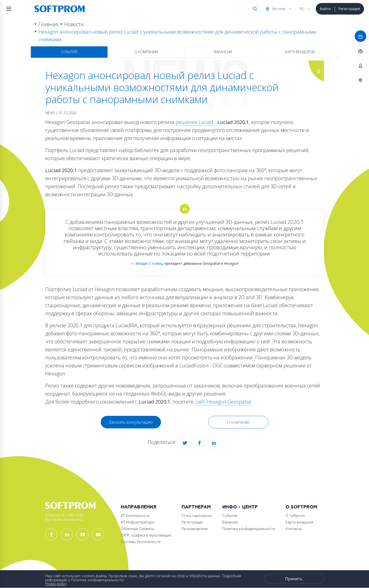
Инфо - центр (240, 507)
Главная (48, 24)
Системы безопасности (141, 542)
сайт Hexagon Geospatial (223, 402)
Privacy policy (56, 584)
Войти (325, 9)
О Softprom (301, 507)
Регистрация (349, 9)
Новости (74, 24)
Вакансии (223, 52)
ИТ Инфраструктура (137, 522)
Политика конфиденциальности (249, 529)
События (69, 52)
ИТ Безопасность (135, 516)
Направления (139, 507)
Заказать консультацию (131, 422)
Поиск (254, 9)
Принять (294, 579)
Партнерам (196, 507)
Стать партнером (197, 516)
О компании (146, 52)
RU (302, 9)
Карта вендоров (300, 52)
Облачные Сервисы (137, 529)
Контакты (294, 529)
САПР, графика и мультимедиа (146, 535)
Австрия (278, 9)
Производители (195, 529)
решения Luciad (194, 122)
